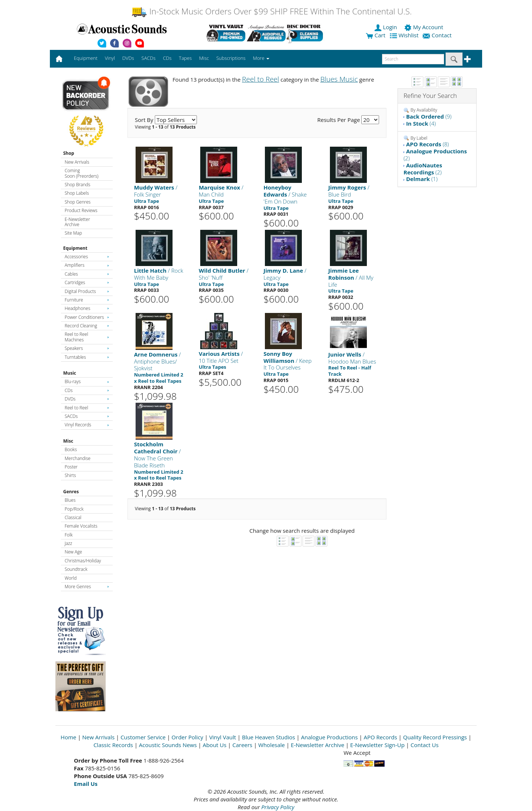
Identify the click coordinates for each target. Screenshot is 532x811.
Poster (71, 467)
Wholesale (272, 745)
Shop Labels (77, 193)
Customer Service (143, 737)
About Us (215, 745)
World (71, 578)
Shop (69, 153)
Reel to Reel (87, 408)
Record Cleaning (87, 326)
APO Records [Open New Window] (381, 737)
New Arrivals (77, 162)
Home (68, 737)
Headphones (87, 308)
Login (386, 27)
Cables (87, 274)
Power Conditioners (87, 317)
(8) (427, 144)
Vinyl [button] (110, 58)
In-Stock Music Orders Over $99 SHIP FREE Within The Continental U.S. (271, 11)
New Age (73, 552)
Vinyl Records (87, 425)
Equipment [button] (86, 58)
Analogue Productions (330, 737)
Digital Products (87, 291)
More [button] (261, 58)
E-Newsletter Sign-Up (377, 745)
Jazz (68, 543)
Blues (70, 500)
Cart (376, 35)
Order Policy (187, 737)
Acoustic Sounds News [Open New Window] (168, 745)
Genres (71, 492)
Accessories (87, 257)
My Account (424, 27)
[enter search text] (413, 59)
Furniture (87, 300)
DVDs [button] (128, 58)
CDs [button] (167, 58)
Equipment (75, 248)
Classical (73, 517)
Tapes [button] (185, 58)
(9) (429, 116)
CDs (87, 390)
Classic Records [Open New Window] (113, 745)
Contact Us (424, 745)
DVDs (87, 399)
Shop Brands (77, 185)
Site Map (73, 233)
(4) (421, 123)
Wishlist (405, 35)
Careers (242, 745)
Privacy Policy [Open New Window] (278, 807)
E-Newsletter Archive (77, 222)
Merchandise (78, 458)
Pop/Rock (74, 509)
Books (71, 449)
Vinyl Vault (223, 737)
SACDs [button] (149, 58)
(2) (435, 155)
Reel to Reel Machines (87, 337)
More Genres (87, 587)
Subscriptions (231, 58)
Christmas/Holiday (83, 561)
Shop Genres (78, 202)
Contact (438, 35)
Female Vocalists (81, 526)
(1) (422, 179)
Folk (69, 535)
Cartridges (87, 282)
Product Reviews (81, 210)
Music (70, 373)
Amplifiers (87, 265)
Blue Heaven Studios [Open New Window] (269, 737)
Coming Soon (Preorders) (81, 173)
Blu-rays (87, 381)
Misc (68, 441)
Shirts (70, 475)
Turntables (87, 357)
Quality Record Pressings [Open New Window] (435, 737)
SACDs (87, 416)
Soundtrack (76, 569)
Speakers (87, 348)
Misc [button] (204, 58)
